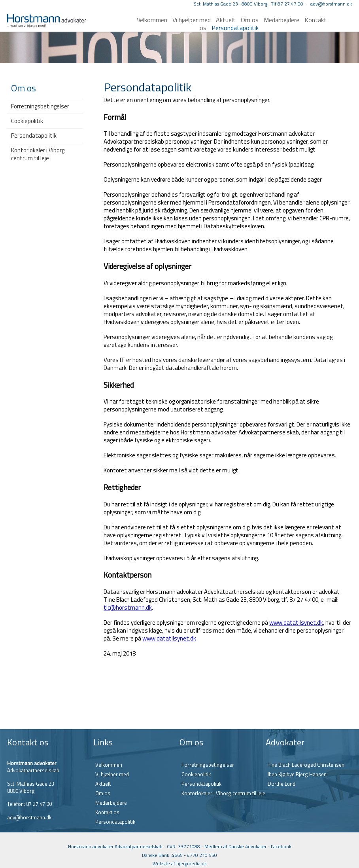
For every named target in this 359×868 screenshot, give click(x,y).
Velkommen (152, 20)
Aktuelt (103, 784)
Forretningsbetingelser (40, 106)
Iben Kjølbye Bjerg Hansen (297, 774)
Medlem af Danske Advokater (235, 846)
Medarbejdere (282, 20)
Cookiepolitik (27, 121)
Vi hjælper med (192, 20)
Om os (103, 793)
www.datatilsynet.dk (296, 623)
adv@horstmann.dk (331, 4)
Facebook (281, 846)
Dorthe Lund (282, 784)
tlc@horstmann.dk (128, 607)
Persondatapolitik (235, 28)
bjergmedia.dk (192, 863)
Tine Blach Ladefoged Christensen (306, 765)
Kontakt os (107, 812)
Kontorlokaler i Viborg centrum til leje (38, 154)
